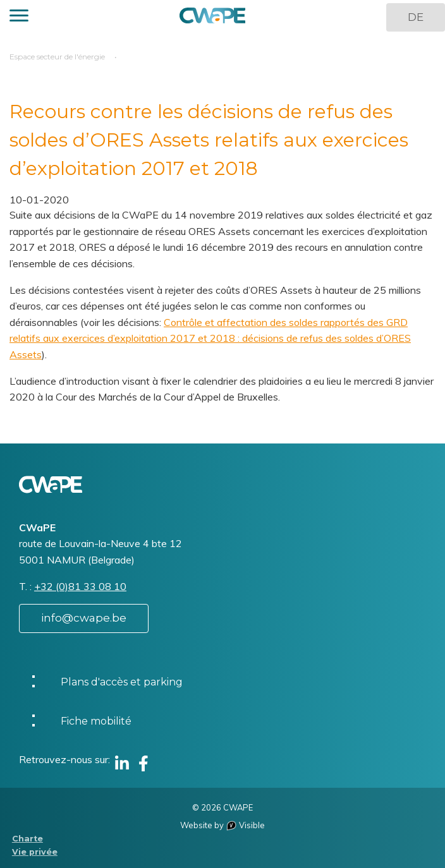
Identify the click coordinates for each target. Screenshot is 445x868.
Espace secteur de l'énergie (57, 57)
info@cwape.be (84, 618)
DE (416, 17)
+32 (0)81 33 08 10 (80, 586)
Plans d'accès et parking (122, 682)
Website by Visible (222, 825)
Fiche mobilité (96, 721)
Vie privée (35, 852)
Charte (27, 839)
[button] (19, 17)
